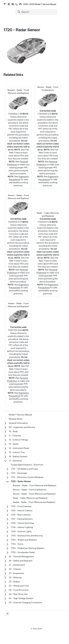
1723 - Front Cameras (21, 506)
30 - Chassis (15, 569)
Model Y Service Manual (20, 415)
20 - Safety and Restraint (21, 561)
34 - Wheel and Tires (19, 586)
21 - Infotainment (17, 565)
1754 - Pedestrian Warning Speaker (28, 548)
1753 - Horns (17, 544)
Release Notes (16, 419)
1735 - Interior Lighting (22, 527)
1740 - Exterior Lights (21, 531)
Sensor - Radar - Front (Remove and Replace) (34, 494)
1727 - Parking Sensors (22, 519)
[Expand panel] (7, 614)
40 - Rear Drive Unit (18, 594)
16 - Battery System (18, 456)
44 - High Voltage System (21, 598)
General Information (18, 423)
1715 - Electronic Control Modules (27, 477)
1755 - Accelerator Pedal (23, 552)
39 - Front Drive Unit (19, 590)
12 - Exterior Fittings (18, 440)
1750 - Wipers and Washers (24, 540)
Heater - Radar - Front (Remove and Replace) (34, 502)
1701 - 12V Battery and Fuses (24, 469)
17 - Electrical (15, 461)
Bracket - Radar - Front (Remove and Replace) (18, 120)
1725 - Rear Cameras (21, 515)
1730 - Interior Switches (22, 523)
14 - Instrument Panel (19, 448)
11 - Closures (15, 436)
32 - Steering (15, 577)
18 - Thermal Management (21, 557)
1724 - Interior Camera (22, 511)
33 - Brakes (14, 582)
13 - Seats (14, 444)
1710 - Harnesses (19, 473)
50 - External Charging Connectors (26, 602)
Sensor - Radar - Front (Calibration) (30, 490)
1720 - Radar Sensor (21, 481)
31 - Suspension (16, 573)
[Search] (37, 12)
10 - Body (13, 431)
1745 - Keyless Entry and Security (27, 536)
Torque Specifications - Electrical (27, 465)
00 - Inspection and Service (22, 427)
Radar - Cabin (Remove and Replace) (30, 498)
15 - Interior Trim (17, 452)
